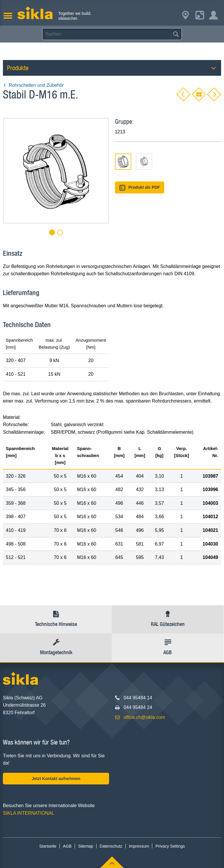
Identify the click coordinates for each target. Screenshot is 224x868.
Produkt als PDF (140, 188)
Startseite (48, 846)
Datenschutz (111, 846)
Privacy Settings (170, 846)
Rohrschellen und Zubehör (33, 85)
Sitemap (86, 846)
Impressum (139, 846)
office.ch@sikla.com (144, 717)
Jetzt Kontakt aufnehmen (56, 779)
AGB (67, 846)
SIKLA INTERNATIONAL (29, 813)
